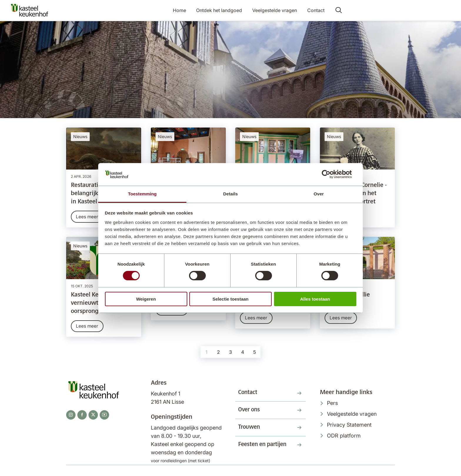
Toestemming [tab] (142, 194)
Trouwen (250, 430)
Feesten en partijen (264, 448)
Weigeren (146, 299)
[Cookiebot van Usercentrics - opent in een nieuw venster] (331, 174)
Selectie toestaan (231, 299)
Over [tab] (319, 194)
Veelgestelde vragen (275, 11)
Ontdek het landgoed (220, 11)
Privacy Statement (349, 426)
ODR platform (344, 437)
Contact (315, 11)
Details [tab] (230, 194)
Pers (332, 404)
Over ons (250, 413)
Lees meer (87, 217)
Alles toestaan (315, 299)
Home (181, 11)
